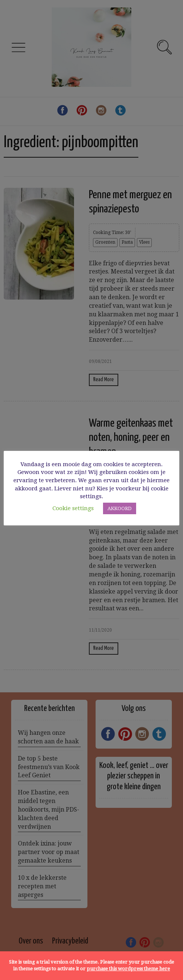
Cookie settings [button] (73, 508)
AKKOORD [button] (120, 508)
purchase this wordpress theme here (128, 969)
